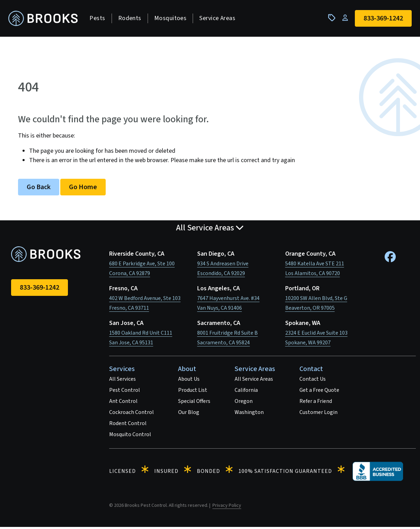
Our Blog (189, 414)
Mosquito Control (130, 437)
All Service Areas (254, 381)
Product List (193, 392)
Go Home (83, 189)
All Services (122, 381)
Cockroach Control (132, 414)
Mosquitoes (173, 19)
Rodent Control (128, 425)
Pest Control (125, 392)
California (246, 392)
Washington (249, 414)
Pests (100, 19)
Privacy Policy (227, 508)
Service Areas (220, 19)
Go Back (39, 189)
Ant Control (123, 403)
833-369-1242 (40, 290)
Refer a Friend (316, 403)
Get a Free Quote (319, 392)
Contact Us (313, 381)
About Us (189, 381)
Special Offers (194, 403)
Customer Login (318, 414)
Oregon (244, 403)
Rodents (132, 19)
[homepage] (46, 20)
